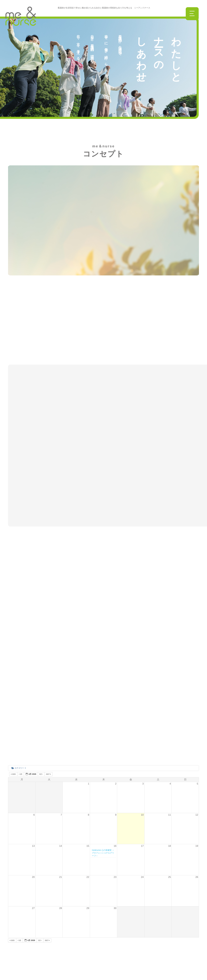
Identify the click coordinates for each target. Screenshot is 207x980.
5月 (41, 636)
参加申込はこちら (132, 948)
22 (88, 739)
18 (170, 708)
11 (170, 677)
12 (197, 677)
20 (33, 739)
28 (61, 770)
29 (88, 770)
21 (61, 739)
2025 (13, 636)
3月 (21, 636)
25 (170, 739)
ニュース (48, 921)
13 (33, 708)
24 (142, 739)
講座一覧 (48, 928)
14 (61, 708)
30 (115, 770)
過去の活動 (49, 957)
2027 (49, 636)
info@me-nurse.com (139, 930)
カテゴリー (19, 630)
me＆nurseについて (53, 914)
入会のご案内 (50, 950)
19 (197, 708)
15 (88, 708)
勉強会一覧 (49, 935)
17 (142, 708)
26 (197, 739)
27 (33, 770)
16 (115, 708)
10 (142, 677)
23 (115, 739)
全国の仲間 (49, 942)
